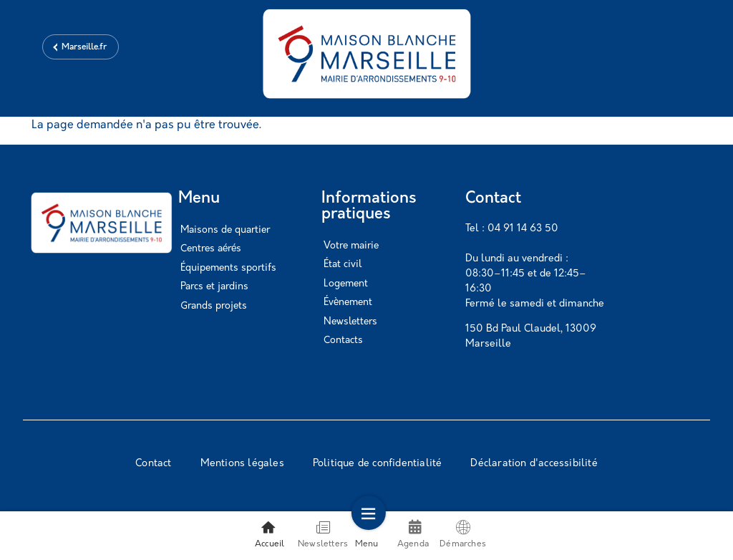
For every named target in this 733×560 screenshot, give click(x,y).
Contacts (343, 341)
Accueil (270, 534)
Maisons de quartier (225, 230)
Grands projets (214, 306)
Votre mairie (351, 246)
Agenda (413, 541)
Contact (153, 464)
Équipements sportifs (228, 268)
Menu (367, 534)
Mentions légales (242, 464)
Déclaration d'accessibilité (534, 464)
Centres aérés (211, 249)
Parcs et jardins (214, 287)
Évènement (348, 303)
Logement (346, 284)
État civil (343, 265)
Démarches (463, 534)
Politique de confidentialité (378, 464)
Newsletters (350, 322)
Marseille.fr (84, 47)
